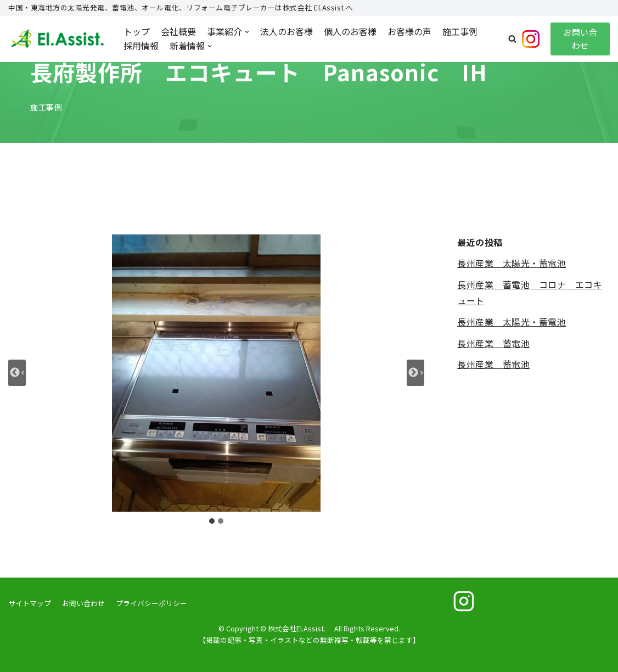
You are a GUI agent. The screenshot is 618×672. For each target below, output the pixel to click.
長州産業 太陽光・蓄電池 (512, 263)
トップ (137, 31)
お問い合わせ (580, 39)
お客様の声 (409, 31)
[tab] (212, 521)
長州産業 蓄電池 (493, 343)
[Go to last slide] (17, 373)
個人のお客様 (350, 31)
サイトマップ (30, 603)
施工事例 (460, 31)
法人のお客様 (286, 31)
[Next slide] (415, 373)
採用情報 (141, 46)
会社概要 (178, 31)
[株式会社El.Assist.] (58, 39)
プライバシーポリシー (151, 603)
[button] (512, 39)
